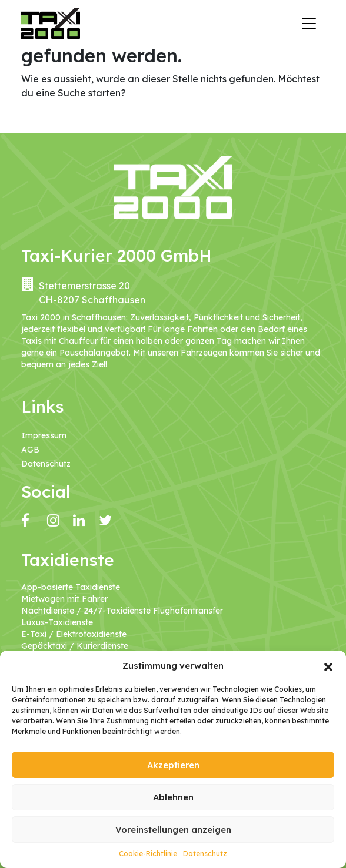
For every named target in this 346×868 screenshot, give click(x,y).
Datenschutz (205, 854)
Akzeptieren (173, 765)
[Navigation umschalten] (309, 24)
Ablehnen (173, 797)
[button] (328, 666)
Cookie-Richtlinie (148, 854)
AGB (30, 450)
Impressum (44, 435)
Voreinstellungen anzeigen (173, 830)
